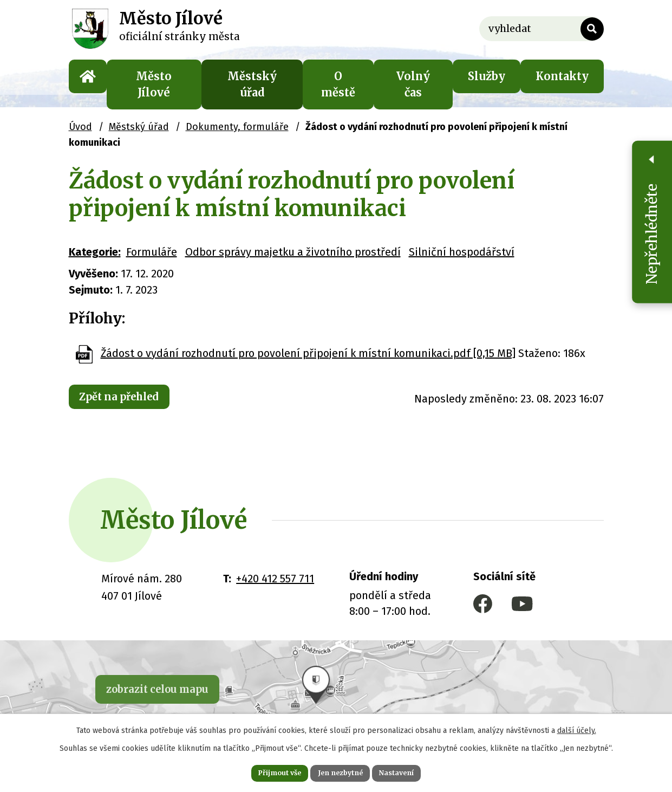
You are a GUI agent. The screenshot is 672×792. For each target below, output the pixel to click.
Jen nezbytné (341, 771)
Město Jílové (154, 84)
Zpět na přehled (129, 398)
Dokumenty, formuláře (237, 127)
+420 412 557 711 (275, 579)
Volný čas (413, 84)
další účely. (577, 727)
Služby (487, 76)
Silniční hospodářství (462, 252)
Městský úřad (252, 84)
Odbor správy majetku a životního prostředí (293, 252)
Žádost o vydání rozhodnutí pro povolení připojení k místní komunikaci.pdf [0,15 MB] (308, 353)
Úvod (88, 76)
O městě (338, 84)
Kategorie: (95, 252)
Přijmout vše (265, 771)
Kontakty (562, 76)
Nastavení (412, 771)
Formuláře (152, 252)
